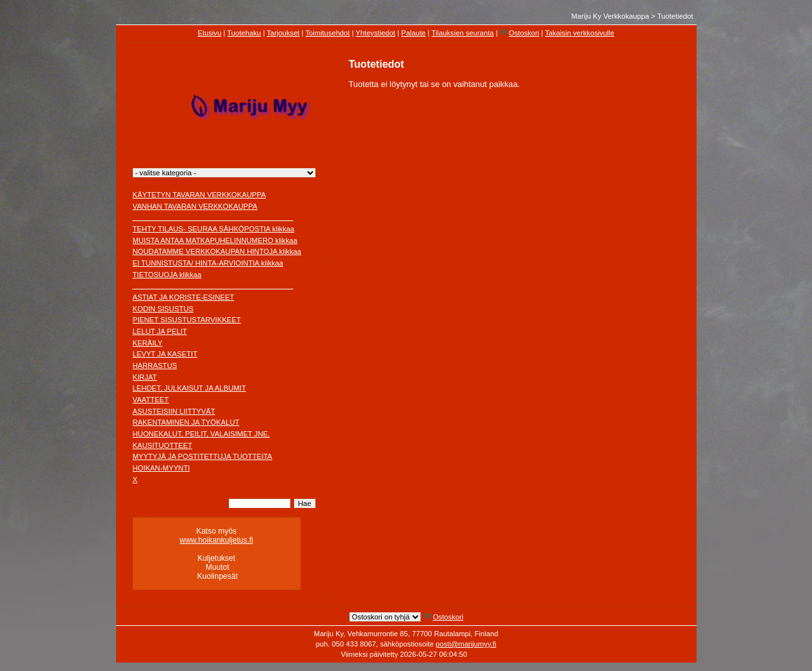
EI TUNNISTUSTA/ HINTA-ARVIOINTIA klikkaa (208, 263)
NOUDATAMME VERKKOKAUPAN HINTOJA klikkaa (217, 251)
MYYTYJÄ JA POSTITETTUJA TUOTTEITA (203, 456)
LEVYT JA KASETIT (165, 354)
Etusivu (209, 33)
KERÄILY (148, 343)
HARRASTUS (155, 365)
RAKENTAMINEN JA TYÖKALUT (186, 422)
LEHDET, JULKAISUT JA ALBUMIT (190, 388)
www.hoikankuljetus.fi (216, 540)
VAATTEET (151, 400)
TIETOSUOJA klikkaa (167, 275)
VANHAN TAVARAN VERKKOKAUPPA (195, 206)
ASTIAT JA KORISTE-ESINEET (184, 297)
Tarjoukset (283, 33)
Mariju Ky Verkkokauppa (610, 16)
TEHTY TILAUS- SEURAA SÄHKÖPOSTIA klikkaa (214, 229)
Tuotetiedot (675, 16)
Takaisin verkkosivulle (580, 33)
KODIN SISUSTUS (163, 309)
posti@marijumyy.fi (466, 644)
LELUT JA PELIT (160, 331)
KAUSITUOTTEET (163, 445)
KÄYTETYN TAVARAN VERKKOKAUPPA (200, 195)
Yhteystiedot (375, 33)
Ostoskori (524, 33)
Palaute (413, 33)
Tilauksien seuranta (463, 33)
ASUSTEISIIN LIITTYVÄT (174, 411)
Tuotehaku (244, 33)
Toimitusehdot (327, 33)
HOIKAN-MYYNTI (162, 468)
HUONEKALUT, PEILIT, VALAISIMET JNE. (202, 434)
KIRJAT (145, 377)
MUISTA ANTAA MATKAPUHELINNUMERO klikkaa (215, 240)
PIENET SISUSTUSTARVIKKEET (187, 320)
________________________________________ (213, 217)
